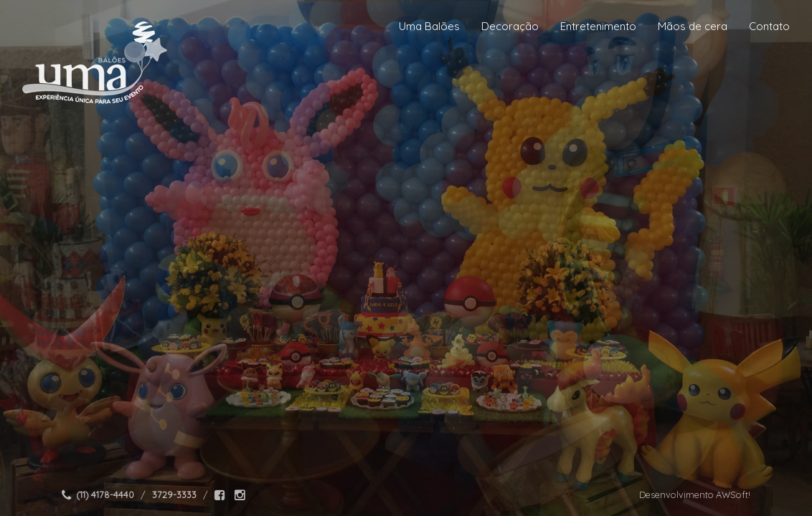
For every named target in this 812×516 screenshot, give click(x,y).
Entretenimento (598, 26)
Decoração (510, 26)
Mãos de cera (693, 26)
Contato (769, 26)
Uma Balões (429, 26)
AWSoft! (733, 494)
